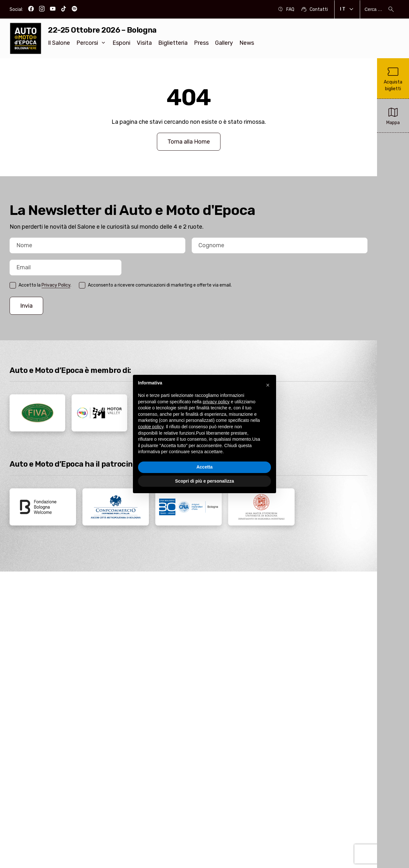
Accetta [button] (205, 467)
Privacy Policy (56, 285)
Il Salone (59, 43)
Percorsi (91, 43)
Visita (144, 43)
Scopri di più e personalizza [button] (204, 481)
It (347, 9)
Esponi (121, 43)
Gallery (224, 43)
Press (201, 43)
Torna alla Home (189, 142)
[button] (268, 385)
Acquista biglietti (393, 78)
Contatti (314, 9)
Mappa (393, 115)
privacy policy (216, 402)
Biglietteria (173, 43)
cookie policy (151, 427)
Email (10, 276)
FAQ (286, 9)
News (247, 43)
